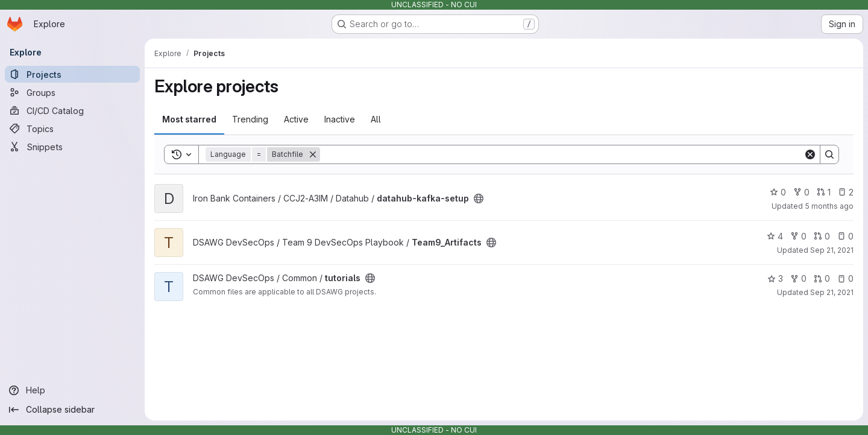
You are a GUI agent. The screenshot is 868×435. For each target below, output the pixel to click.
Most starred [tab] (189, 119)
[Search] (562, 154)
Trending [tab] (250, 119)
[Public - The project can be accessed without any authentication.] (479, 198)
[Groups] (72, 92)
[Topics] (72, 129)
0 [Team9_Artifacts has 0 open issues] (845, 236)
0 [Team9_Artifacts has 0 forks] (798, 236)
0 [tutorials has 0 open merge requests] (822, 278)
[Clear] (810, 154)
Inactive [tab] (340, 119)
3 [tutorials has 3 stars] (775, 278)
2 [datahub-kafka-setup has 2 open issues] (846, 192)
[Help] (72, 390)
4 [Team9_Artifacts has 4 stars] (775, 236)
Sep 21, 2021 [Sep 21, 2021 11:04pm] (832, 292)
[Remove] (313, 154)
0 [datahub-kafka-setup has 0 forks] (801, 192)
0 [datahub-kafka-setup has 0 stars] (778, 192)
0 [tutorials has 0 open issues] (845, 278)
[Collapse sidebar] (72, 410)
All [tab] (376, 119)
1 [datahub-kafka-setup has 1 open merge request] (824, 192)
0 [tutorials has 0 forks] (798, 278)
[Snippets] (72, 147)
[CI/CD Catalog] (72, 110)
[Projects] (72, 74)
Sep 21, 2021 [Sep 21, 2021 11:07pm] (832, 250)
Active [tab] (296, 119)
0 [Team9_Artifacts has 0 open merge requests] (822, 236)
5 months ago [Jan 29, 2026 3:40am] (829, 206)
